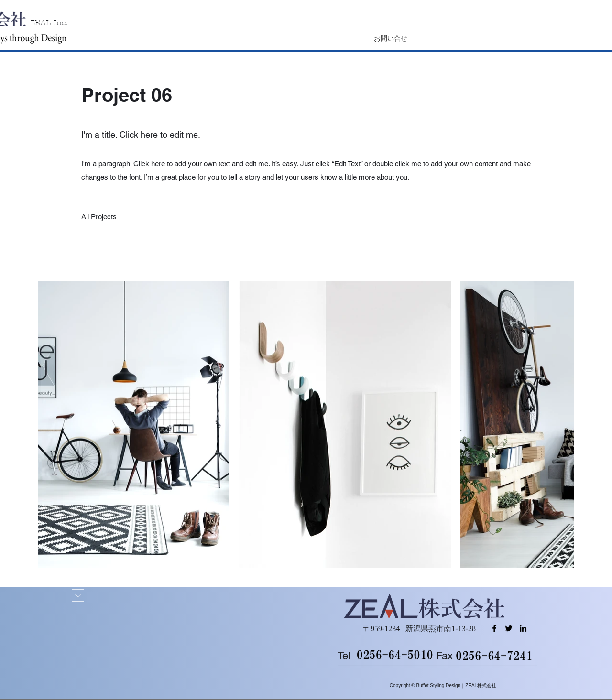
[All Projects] (99, 217)
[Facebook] (494, 628)
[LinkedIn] (523, 628)
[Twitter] (509, 628)
